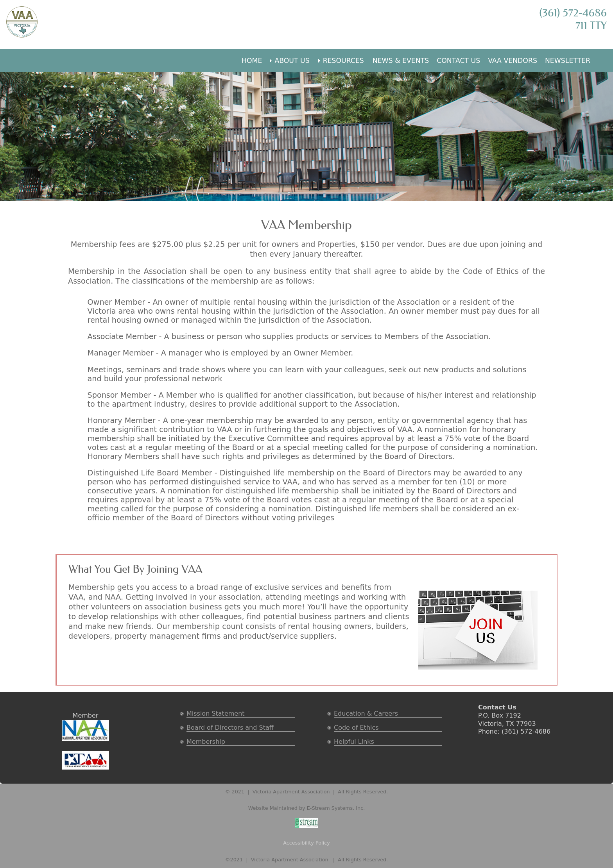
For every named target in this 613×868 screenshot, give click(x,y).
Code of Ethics (356, 728)
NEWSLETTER (568, 61)
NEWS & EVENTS (401, 61)
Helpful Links (354, 742)
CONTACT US (458, 61)
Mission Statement (216, 714)
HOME (252, 61)
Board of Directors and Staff (230, 728)
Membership (206, 742)
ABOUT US (292, 61)
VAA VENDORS (513, 61)
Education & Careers (366, 714)
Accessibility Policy (306, 843)
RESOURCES (343, 61)
